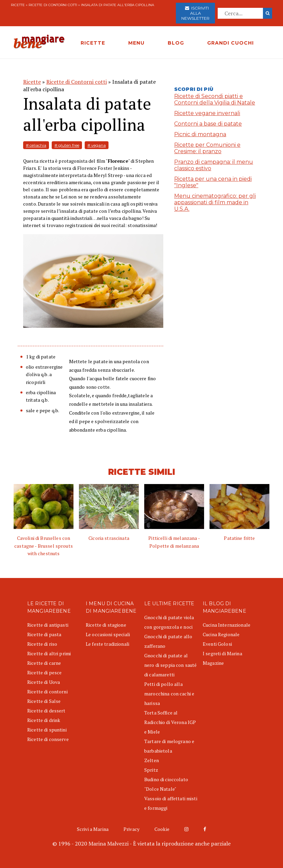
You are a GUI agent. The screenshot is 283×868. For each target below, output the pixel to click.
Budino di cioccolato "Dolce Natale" (166, 784)
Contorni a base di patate (208, 124)
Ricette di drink (44, 720)
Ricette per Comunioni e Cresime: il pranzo (207, 148)
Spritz (151, 770)
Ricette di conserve (48, 739)
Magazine (213, 663)
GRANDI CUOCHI (230, 43)
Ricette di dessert (46, 711)
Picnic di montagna (200, 134)
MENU (136, 43)
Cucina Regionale (221, 634)
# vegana (97, 145)
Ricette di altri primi (49, 653)
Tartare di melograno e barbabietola (169, 746)
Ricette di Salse (44, 701)
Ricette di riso (42, 644)
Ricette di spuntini (47, 730)
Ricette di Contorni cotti (53, 5)
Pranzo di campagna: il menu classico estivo (214, 165)
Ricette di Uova (44, 682)
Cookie (162, 829)
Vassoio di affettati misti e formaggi (171, 803)
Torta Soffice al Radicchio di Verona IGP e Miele (170, 722)
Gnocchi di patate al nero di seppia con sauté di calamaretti (170, 665)
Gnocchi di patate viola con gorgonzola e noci (169, 622)
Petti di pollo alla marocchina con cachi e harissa (169, 694)
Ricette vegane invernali (207, 113)
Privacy (131, 829)
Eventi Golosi (217, 644)
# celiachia (36, 145)
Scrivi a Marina (93, 829)
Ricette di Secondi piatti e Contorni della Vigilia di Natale (215, 99)
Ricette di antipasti (48, 625)
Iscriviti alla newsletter (195, 13)
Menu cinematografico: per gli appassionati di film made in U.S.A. (215, 202)
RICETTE (93, 43)
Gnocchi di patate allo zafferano (168, 641)
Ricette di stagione (106, 625)
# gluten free (67, 145)
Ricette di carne (44, 663)
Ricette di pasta (44, 634)
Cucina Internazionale (227, 625)
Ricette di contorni (47, 692)
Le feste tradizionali (107, 644)
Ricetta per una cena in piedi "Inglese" (213, 182)
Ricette (18, 5)
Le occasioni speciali (108, 634)
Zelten (152, 760)
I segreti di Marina (222, 653)
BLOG (176, 43)
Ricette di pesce (44, 672)
